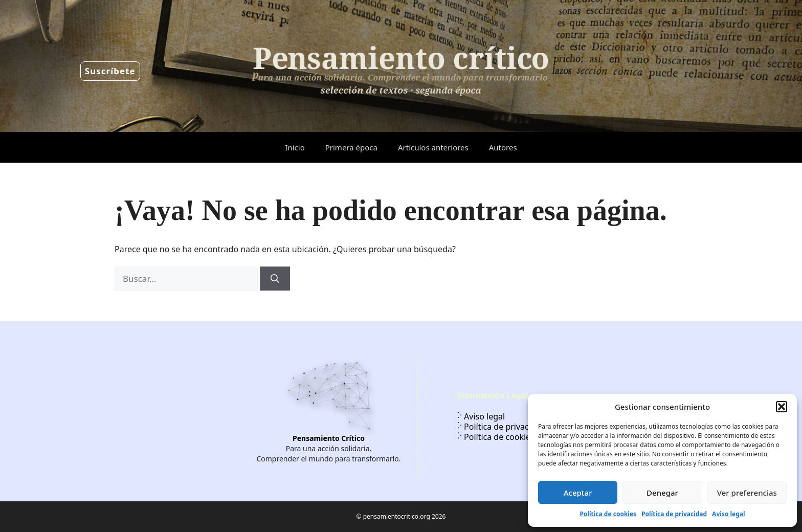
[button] (782, 407)
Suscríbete (110, 71)
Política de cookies (608, 514)
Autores (503, 147)
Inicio (295, 147)
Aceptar (578, 493)
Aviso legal (728, 514)
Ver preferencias (747, 493)
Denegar (662, 493)
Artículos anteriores (433, 147)
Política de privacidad (674, 514)
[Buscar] (275, 279)
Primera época (351, 147)
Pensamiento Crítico (329, 438)
